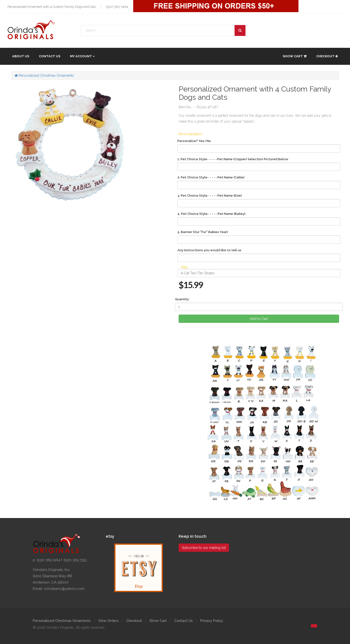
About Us (21, 56)
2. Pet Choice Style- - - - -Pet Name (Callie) (211, 177)
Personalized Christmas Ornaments (44, 75)
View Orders (108, 621)
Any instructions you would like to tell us (209, 250)
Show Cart (295, 56)
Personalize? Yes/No (194, 141)
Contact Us (50, 56)
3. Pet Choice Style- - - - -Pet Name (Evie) (210, 196)
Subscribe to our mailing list (204, 548)
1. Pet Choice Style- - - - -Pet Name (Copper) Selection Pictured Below (233, 159)
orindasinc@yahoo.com (64, 589)
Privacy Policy (212, 621)
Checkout (327, 56)
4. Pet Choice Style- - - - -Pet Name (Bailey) (211, 214)
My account (81, 56)
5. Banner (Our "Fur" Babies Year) (203, 232)
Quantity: (182, 299)
